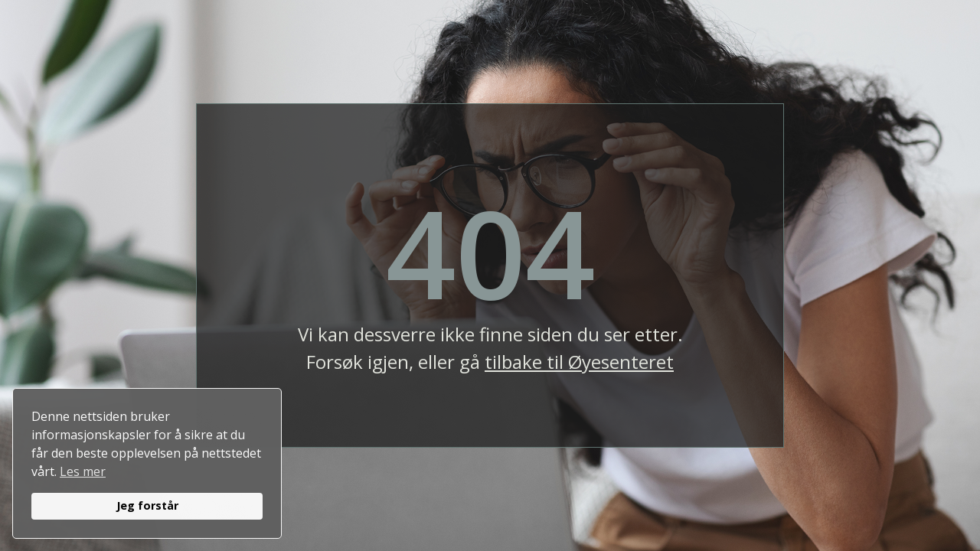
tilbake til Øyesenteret (579, 362)
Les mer (83, 471)
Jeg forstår (147, 505)
